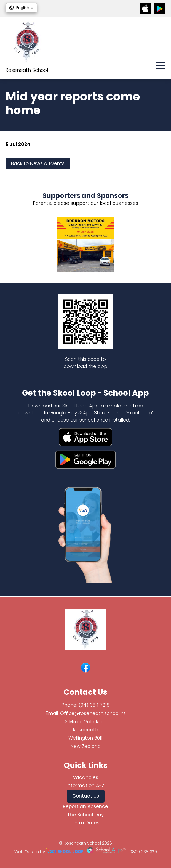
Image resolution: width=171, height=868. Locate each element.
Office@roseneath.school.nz (93, 713)
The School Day (85, 815)
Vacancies (85, 777)
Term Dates (86, 823)
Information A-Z (85, 785)
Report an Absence (85, 806)
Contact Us (86, 796)
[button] (21, 8)
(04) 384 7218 (94, 705)
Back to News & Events (38, 163)
